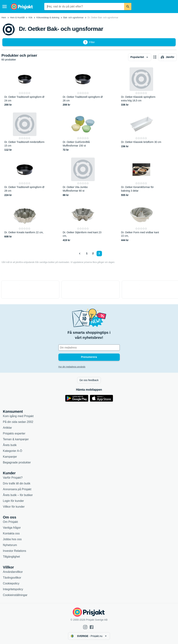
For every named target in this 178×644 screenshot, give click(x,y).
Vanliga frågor (12, 528)
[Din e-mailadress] (89, 348)
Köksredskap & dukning (48, 18)
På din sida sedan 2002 (18, 422)
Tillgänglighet (11, 557)
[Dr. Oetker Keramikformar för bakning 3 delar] (141, 177)
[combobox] (84, 7)
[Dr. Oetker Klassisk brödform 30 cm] (141, 132)
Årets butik (10, 445)
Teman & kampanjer (16, 439)
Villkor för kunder (14, 507)
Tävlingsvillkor (12, 578)
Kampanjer (10, 457)
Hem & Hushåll (17, 18)
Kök (31, 18)
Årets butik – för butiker (18, 495)
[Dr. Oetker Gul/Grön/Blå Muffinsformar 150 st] (83, 132)
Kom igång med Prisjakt (18, 416)
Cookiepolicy (11, 583)
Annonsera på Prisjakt (17, 489)
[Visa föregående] (80, 254)
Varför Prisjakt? (13, 478)
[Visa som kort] (155, 57)
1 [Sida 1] (87, 253)
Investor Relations (15, 551)
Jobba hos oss (12, 539)
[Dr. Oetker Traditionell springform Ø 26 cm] (83, 87)
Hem (4, 18)
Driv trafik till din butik (17, 483)
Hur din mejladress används (72, 367)
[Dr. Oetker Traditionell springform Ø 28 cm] (25, 177)
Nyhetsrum (10, 545)
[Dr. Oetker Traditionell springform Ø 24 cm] (25, 87)
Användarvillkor (13, 572)
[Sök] (128, 7)
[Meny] (5, 7)
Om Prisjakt (10, 522)
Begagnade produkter (17, 462)
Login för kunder (13, 501)
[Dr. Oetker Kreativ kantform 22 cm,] (25, 222)
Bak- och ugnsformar (73, 18)
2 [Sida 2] (93, 253)
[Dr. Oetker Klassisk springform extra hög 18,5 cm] (141, 87)
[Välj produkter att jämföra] (167, 57)
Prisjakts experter (14, 433)
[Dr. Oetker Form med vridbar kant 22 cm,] (141, 222)
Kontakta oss (11, 533)
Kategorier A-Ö (13, 451)
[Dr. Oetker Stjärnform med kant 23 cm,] (83, 222)
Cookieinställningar (15, 595)
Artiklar (7, 428)
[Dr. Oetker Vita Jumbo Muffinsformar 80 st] (83, 177)
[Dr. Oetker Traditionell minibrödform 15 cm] (25, 132)
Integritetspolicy (13, 589)
